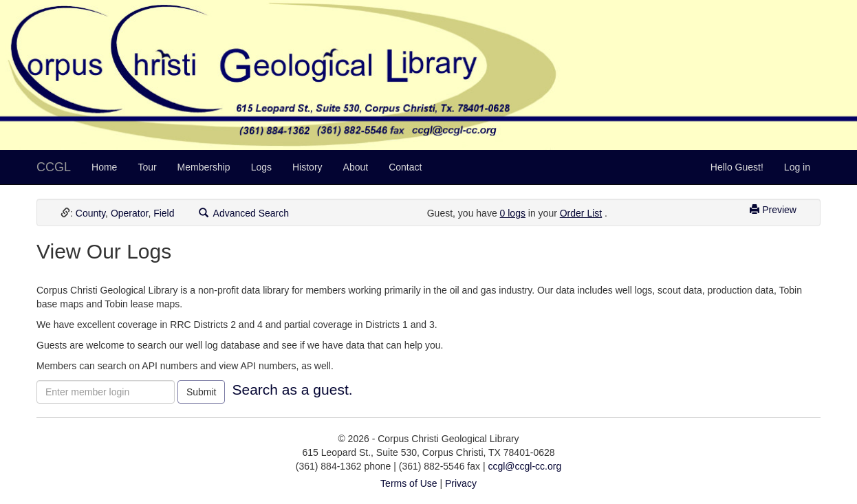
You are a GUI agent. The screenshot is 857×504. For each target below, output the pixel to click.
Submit (202, 392)
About (356, 167)
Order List (581, 213)
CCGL (54, 167)
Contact (405, 167)
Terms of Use (409, 483)
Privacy (461, 483)
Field (164, 213)
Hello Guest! (737, 167)
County (90, 213)
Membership (204, 167)
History (307, 167)
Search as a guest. (292, 390)
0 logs (513, 213)
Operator (129, 213)
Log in (797, 167)
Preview (773, 210)
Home (104, 167)
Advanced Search (244, 213)
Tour (147, 167)
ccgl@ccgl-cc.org (524, 466)
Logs (261, 167)
